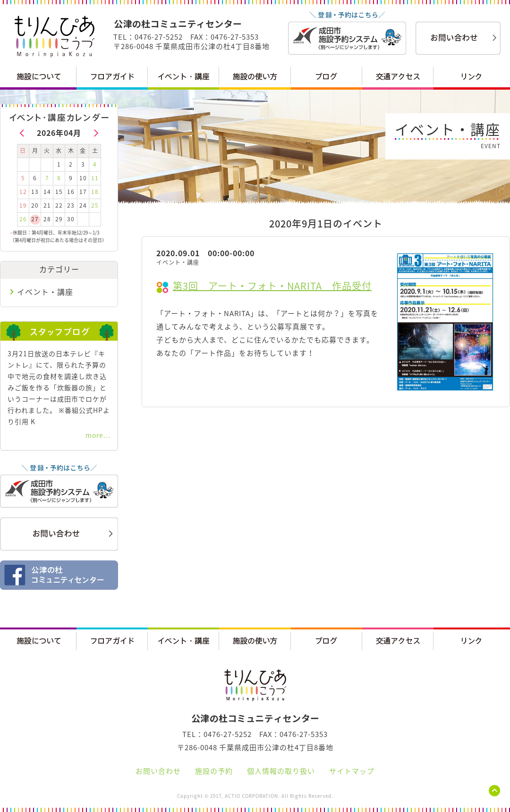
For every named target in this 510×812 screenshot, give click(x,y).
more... (98, 435)
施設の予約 (214, 771)
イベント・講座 (45, 292)
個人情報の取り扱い (281, 771)
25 (95, 205)
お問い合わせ (158, 771)
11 (95, 178)
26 (23, 219)
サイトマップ (352, 771)
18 (95, 192)
